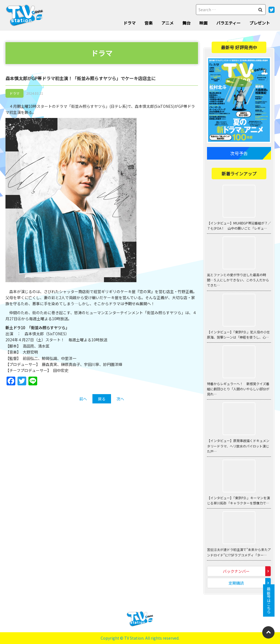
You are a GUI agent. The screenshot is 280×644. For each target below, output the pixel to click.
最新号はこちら (269, 600)
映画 (203, 23)
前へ (83, 399)
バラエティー (228, 23)
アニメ (167, 23)
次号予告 (239, 153)
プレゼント (260, 23)
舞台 (186, 23)
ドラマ (129, 23)
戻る (102, 399)
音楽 (148, 23)
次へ (120, 399)
